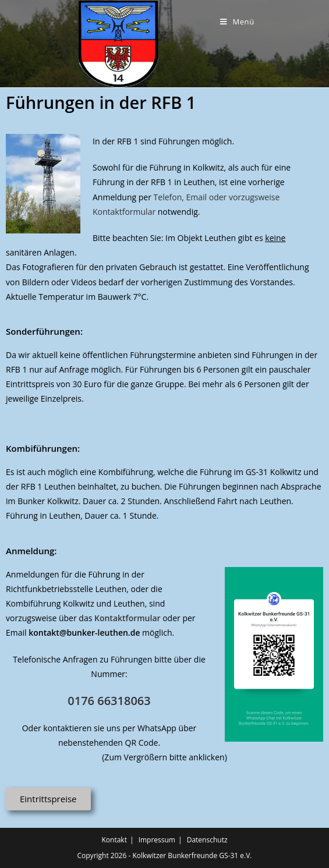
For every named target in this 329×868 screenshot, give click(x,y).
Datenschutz (207, 840)
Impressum (157, 840)
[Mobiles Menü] (237, 22)
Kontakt (114, 840)
